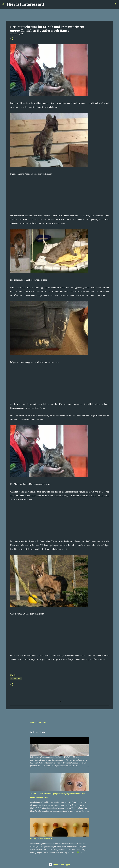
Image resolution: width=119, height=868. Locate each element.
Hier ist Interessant (26, 4)
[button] (12, 39)
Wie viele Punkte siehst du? (41, 839)
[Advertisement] (60, 193)
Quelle (13, 675)
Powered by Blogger (60, 865)
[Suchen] (48, 4)
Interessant (16, 679)
